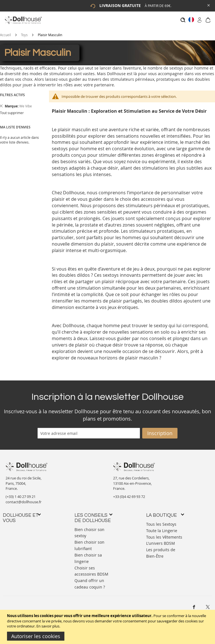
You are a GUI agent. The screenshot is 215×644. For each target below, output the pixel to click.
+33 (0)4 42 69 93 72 (129, 494)
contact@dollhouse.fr (24, 499)
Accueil (5, 32)
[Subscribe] (160, 430)
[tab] (22, 515)
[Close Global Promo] (208, 5)
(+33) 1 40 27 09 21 (21, 494)
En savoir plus (48, 626)
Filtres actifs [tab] (12, 92)
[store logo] (23, 20)
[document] (108, 627)
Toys (24, 32)
